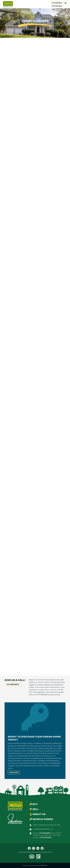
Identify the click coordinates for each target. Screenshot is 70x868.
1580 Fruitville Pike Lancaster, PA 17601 (47, 825)
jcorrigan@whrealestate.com (43, 829)
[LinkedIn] (38, 848)
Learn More (14, 773)
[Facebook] (29, 848)
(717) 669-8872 (57, 3)
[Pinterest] (42, 848)
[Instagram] (34, 848)
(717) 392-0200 (46, 837)
